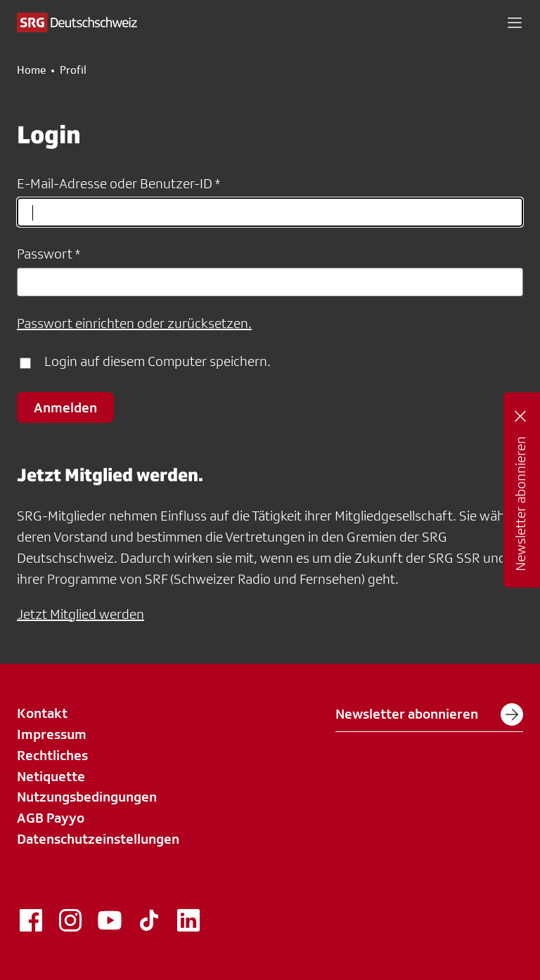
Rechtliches (52, 755)
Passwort (45, 254)
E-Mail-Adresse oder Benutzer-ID (115, 183)
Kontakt (42, 713)
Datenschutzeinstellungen (98, 839)
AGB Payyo (51, 818)
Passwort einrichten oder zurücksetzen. (134, 323)
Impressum (52, 734)
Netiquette (51, 776)
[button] (515, 22)
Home (31, 70)
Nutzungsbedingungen (87, 797)
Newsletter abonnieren (429, 714)
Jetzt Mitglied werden (81, 614)
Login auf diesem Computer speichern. (157, 361)
